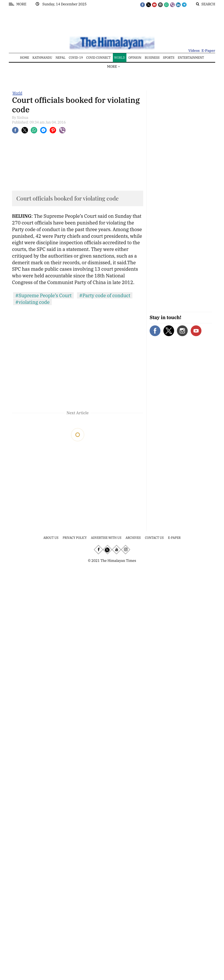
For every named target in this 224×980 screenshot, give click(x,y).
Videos (194, 51)
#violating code (32, 302)
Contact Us (154, 538)
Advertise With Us (106, 538)
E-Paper (208, 51)
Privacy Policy (75, 538)
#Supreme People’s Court (43, 295)
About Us (51, 538)
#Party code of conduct (105, 295)
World (17, 93)
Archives (133, 538)
